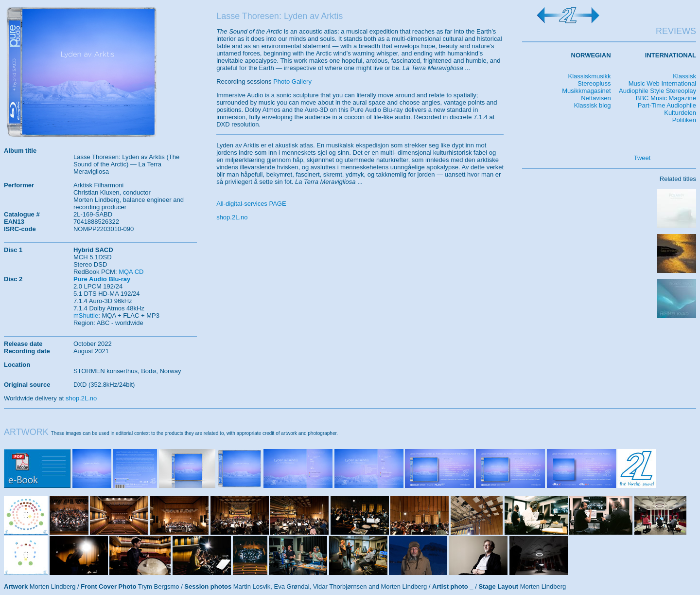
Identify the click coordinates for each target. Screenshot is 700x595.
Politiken (684, 120)
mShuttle (86, 316)
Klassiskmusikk (589, 76)
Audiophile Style (641, 91)
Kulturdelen (680, 113)
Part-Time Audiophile (667, 105)
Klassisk (684, 76)
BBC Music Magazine (666, 98)
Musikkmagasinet (586, 91)
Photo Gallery (292, 81)
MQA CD (131, 272)
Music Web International (662, 83)
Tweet (642, 158)
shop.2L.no (232, 217)
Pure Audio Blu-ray (102, 279)
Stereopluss (594, 83)
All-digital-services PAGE (251, 204)
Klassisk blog (593, 105)
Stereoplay (681, 91)
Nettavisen (596, 98)
